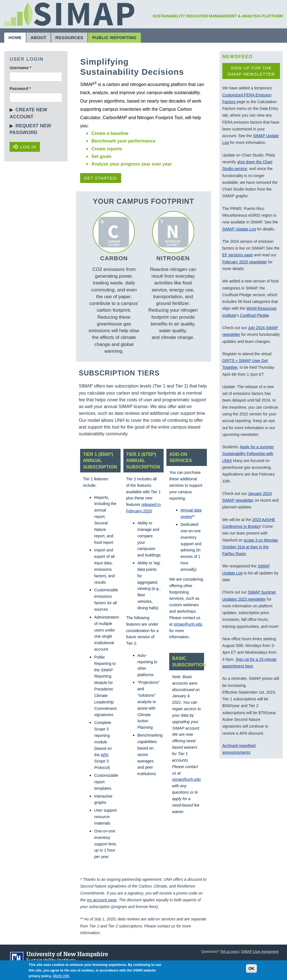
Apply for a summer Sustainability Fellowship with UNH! (248, 454)
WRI (105, 755)
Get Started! (101, 178)
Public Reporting (114, 38)
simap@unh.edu (188, 624)
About (39, 38)
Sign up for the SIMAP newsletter (251, 71)
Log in (25, 147)
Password (20, 89)
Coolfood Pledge (254, 315)
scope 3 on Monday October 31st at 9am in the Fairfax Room (250, 547)
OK (251, 970)
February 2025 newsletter (245, 262)
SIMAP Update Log (239, 229)
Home (15, 38)
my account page (102, 900)
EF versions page (238, 255)
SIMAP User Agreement (260, 952)
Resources (69, 38)
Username (20, 68)
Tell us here (229, 952)
